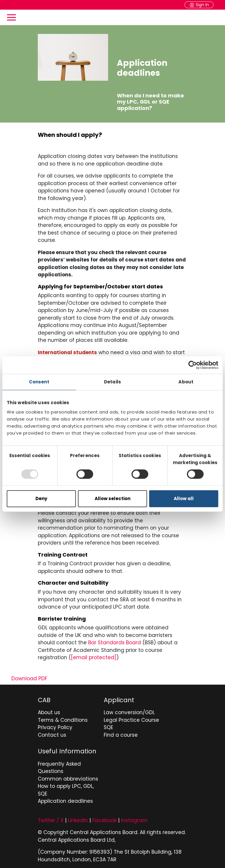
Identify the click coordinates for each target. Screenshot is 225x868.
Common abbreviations (68, 779)
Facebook (104, 820)
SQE (108, 727)
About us (49, 712)
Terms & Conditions (63, 720)
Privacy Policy (55, 727)
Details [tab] (112, 382)
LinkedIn (78, 820)
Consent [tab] (39, 382)
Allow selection (112, 498)
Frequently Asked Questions (59, 768)
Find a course (121, 735)
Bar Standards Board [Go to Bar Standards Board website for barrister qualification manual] (115, 643)
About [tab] (186, 382)
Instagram (134, 820)
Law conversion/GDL (129, 712)
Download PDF (29, 678)
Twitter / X (51, 820)
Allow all (184, 498)
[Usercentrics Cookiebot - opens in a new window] (193, 365)
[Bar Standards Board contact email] (94, 657)
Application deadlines (65, 801)
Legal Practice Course (131, 720)
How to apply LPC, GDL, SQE (66, 790)
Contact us (52, 735)
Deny (41, 498)
